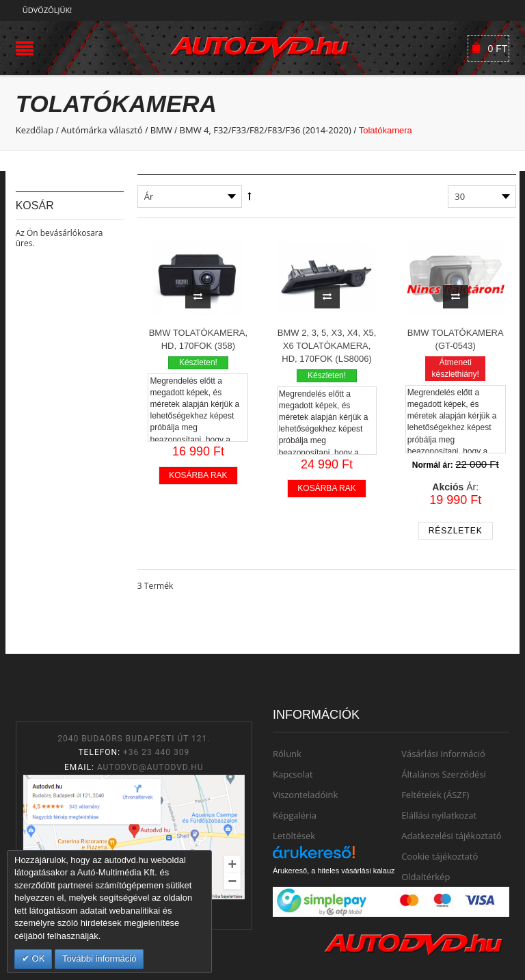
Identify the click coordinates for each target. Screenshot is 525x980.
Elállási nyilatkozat (439, 815)
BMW (161, 130)
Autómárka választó (102, 130)
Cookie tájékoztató (440, 856)
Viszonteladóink (305, 795)
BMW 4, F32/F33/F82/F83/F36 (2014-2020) (266, 130)
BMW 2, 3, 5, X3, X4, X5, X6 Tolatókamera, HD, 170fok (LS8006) (327, 346)
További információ (99, 958)
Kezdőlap (35, 130)
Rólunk (287, 754)
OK (37, 958)
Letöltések (294, 836)
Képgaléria (295, 815)
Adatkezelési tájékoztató (452, 836)
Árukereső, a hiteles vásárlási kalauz (334, 871)
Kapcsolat (293, 774)
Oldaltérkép (426, 877)
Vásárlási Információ (443, 754)
